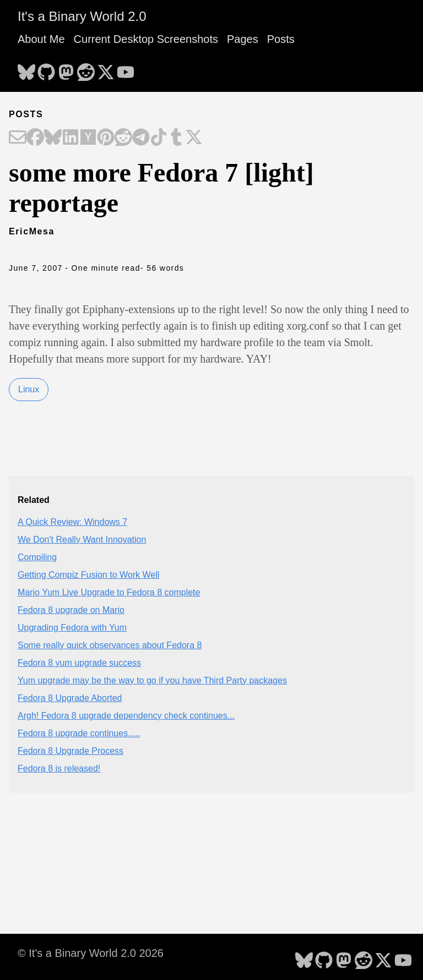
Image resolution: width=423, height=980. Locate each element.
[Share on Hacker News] (88, 138)
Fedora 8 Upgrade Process (70, 751)
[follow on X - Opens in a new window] (106, 69)
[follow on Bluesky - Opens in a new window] (26, 69)
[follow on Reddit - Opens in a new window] (86, 69)
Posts (281, 39)
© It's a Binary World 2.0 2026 (91, 953)
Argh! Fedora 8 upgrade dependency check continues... (126, 716)
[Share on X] (194, 138)
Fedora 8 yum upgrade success (79, 663)
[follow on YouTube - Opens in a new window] (126, 69)
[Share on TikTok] (159, 138)
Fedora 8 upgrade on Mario (71, 610)
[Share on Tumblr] (176, 138)
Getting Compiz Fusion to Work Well (88, 575)
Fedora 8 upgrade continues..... (79, 733)
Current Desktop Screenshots (146, 39)
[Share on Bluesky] (53, 138)
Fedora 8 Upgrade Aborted (70, 698)
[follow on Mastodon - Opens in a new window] (66, 69)
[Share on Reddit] (123, 138)
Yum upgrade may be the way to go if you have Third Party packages (152, 680)
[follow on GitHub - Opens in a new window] (46, 69)
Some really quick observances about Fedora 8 (110, 645)
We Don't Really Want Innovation (82, 540)
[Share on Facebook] (35, 138)
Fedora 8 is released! (59, 768)
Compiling (37, 557)
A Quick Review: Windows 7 (72, 522)
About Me (41, 39)
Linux (29, 389)
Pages (243, 39)
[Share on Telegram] (141, 138)
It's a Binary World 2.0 (82, 16)
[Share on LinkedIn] (70, 138)
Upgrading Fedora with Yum (72, 628)
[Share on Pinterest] (106, 138)
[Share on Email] (18, 138)
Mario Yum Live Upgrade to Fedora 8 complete (109, 592)
